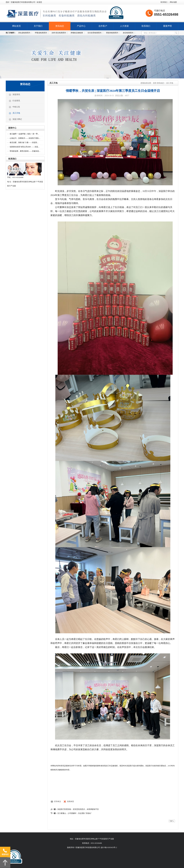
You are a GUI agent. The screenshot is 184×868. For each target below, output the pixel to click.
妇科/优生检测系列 (59, 33)
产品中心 (81, 26)
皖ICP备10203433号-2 (109, 847)
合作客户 (103, 26)
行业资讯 (14, 101)
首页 (155, 83)
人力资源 (124, 26)
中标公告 (14, 107)
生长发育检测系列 (94, 33)
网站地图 (173, 2)
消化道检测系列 (24, 33)
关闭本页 (70, 801)
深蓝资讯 (14, 95)
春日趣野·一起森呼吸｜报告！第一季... (24, 134)
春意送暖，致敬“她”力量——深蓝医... (24, 142)
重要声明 (167, 26)
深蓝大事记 (15, 119)
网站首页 (17, 26)
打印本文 (57, 801)
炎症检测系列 (128, 33)
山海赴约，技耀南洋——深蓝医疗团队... (25, 138)
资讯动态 (60, 26)
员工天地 (14, 113)
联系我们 (164, 2)
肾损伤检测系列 (112, 33)
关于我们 (38, 26)
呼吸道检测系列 (41, 33)
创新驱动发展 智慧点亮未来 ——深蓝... (25, 147)
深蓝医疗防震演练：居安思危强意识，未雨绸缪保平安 (78, 809)
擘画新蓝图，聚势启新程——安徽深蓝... (25, 151)
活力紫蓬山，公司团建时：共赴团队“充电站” (75, 813)
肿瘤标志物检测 (77, 33)
